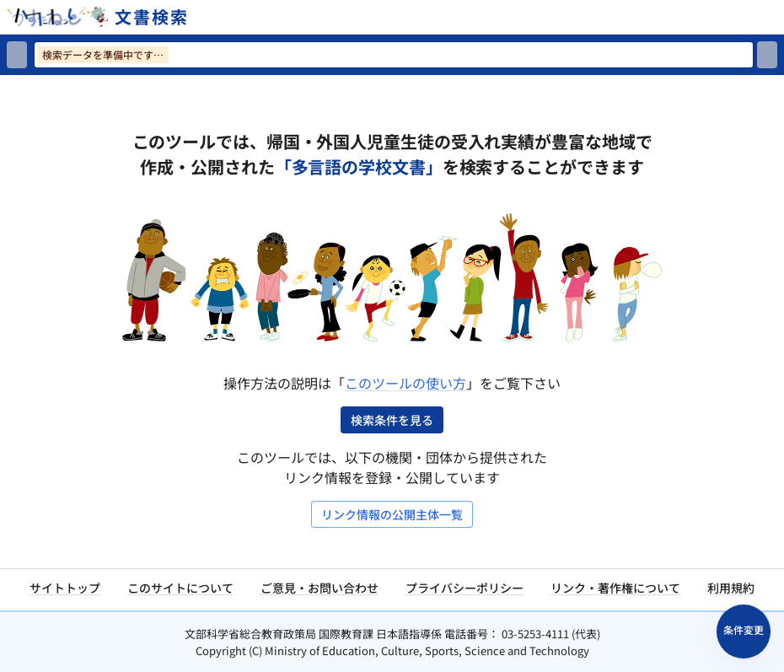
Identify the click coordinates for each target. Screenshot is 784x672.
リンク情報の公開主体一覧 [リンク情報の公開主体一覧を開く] (392, 514)
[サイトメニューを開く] (777, 17)
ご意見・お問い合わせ (320, 588)
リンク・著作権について (615, 588)
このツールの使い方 (405, 383)
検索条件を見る (392, 420)
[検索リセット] (17, 55)
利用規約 (731, 588)
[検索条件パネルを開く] (744, 632)
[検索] (767, 55)
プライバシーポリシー (464, 588)
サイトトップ (65, 588)
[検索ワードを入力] (394, 55)
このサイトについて (180, 588)
